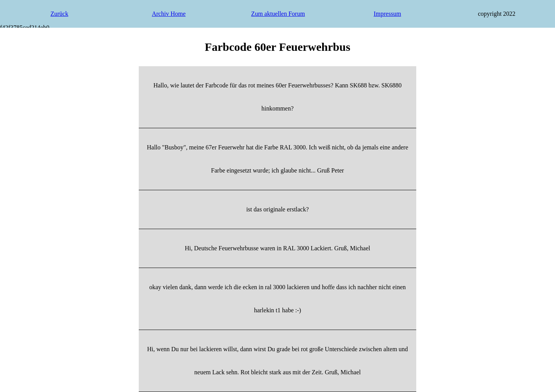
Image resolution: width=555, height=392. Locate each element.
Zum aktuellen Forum (278, 14)
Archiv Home (169, 14)
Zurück (59, 14)
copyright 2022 (497, 14)
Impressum (387, 14)
